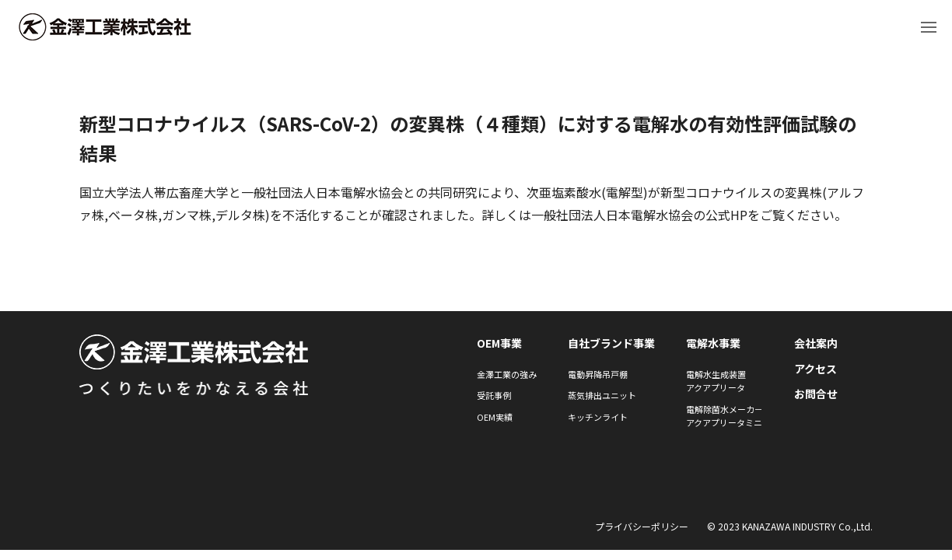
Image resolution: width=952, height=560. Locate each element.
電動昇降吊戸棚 (598, 374)
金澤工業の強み (507, 374)
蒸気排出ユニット (602, 395)
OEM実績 (495, 417)
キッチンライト (598, 417)
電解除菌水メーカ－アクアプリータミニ (724, 416)
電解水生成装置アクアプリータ (716, 381)
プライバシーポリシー (642, 526)
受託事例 (494, 395)
